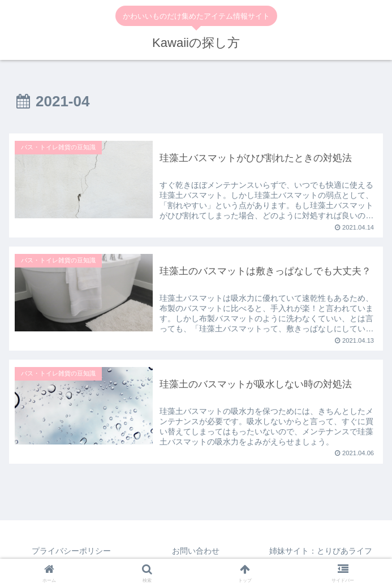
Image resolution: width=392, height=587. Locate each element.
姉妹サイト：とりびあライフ (321, 551)
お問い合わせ (196, 551)
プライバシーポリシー (71, 551)
